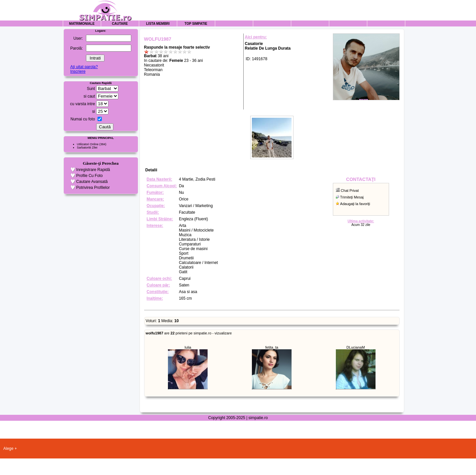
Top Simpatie (196, 24)
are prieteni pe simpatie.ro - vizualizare (189, 333)
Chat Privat (350, 191)
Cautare (120, 24)
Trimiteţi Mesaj (352, 197)
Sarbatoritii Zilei (87, 148)
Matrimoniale (82, 24)
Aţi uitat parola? (84, 67)
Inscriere (78, 71)
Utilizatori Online (88, 144)
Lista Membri (158, 24)
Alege (8, 449)
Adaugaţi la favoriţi (355, 204)
